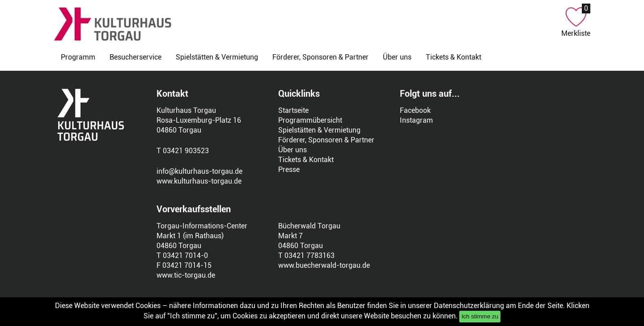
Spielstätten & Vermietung (217, 57)
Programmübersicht (310, 120)
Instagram (416, 120)
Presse (289, 169)
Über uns (397, 57)
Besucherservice (136, 57)
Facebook (415, 110)
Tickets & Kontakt (453, 57)
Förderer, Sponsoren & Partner (320, 57)
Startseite (293, 110)
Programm (78, 57)
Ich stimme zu (480, 316)
